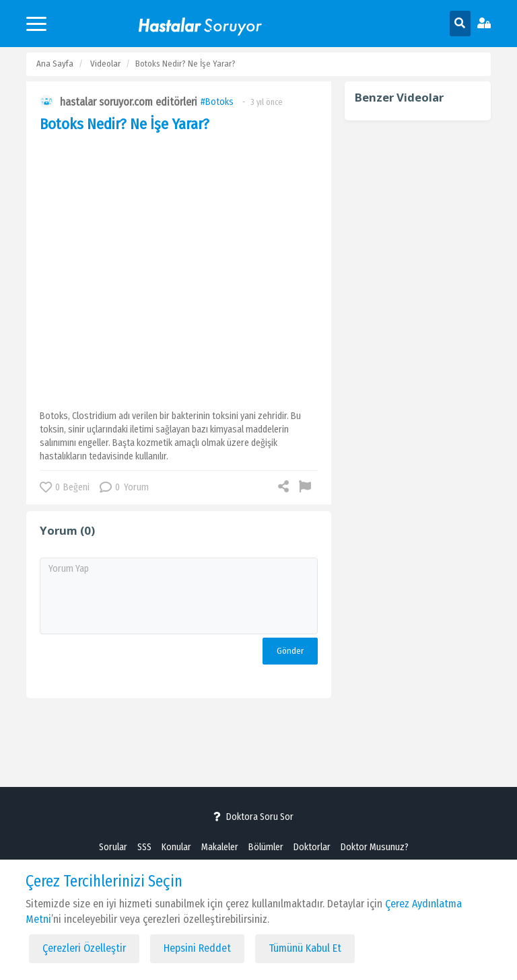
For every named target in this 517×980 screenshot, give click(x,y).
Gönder (290, 651)
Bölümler (266, 847)
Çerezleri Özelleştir (84, 948)
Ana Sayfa (55, 64)
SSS (144, 847)
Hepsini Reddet (197, 948)
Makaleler (220, 847)
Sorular (113, 847)
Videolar (105, 64)
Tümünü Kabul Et (305, 948)
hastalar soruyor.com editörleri (129, 102)
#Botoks (217, 102)
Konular (176, 847)
